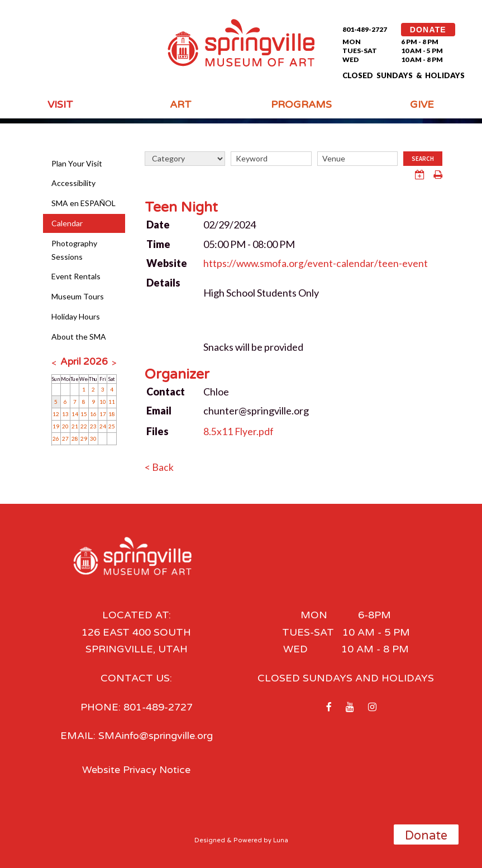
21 (75, 426)
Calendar (67, 223)
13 (65, 414)
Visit (60, 104)
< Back (159, 467)
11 (112, 402)
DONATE (428, 30)
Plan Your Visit (77, 163)
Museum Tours (78, 296)
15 (84, 414)
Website (167, 263)
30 (93, 438)
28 (75, 438)
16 (93, 414)
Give (422, 104)
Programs (301, 104)
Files (158, 431)
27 (65, 438)
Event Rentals (76, 276)
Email (159, 411)
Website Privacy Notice (137, 769)
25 (112, 426)
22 (84, 426)
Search (423, 159)
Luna (281, 840)
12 (56, 414)
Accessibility (73, 183)
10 (103, 402)
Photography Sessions (74, 250)
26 (56, 438)
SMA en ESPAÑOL (83, 203)
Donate (426, 836)
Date (158, 225)
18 (112, 414)
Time (158, 244)
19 (56, 426)
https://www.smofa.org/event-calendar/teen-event (317, 263)
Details (163, 283)
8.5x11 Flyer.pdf (239, 431)
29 (84, 438)
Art (181, 104)
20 (65, 426)
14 (75, 414)
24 (103, 426)
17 (103, 414)
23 (93, 426)
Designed (210, 840)
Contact (166, 391)
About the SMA (79, 337)
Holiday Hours (76, 316)
